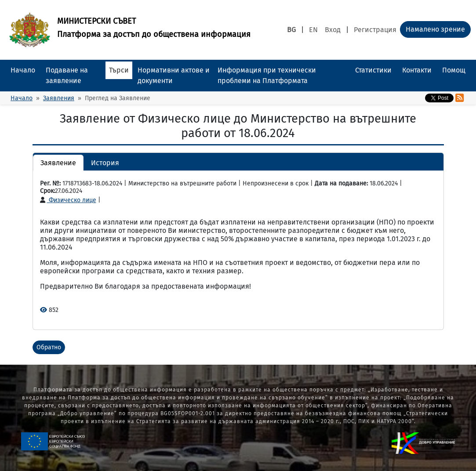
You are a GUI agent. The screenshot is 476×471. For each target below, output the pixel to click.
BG (291, 30)
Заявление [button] (58, 163)
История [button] (105, 163)
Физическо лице (68, 200)
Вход (333, 30)
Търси (119, 70)
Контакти (417, 70)
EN (313, 30)
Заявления (59, 98)
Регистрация (375, 30)
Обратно (49, 347)
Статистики (373, 70)
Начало (23, 70)
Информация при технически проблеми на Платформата (267, 75)
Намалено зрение (435, 29)
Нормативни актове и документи (174, 75)
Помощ (454, 70)
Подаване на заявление (67, 75)
